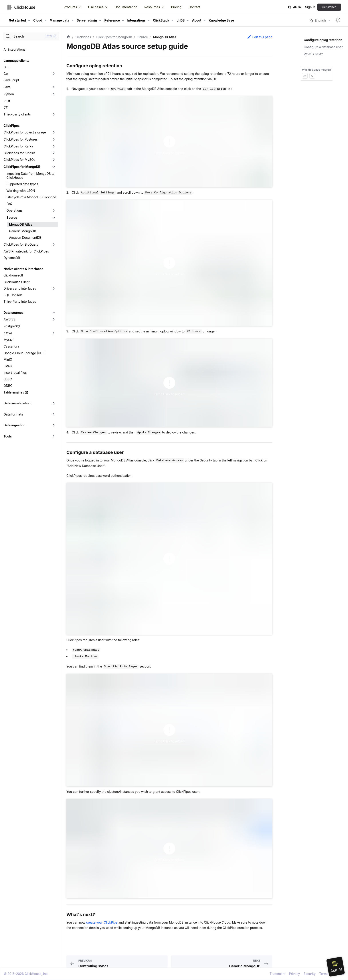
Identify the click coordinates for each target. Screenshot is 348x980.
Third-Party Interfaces (20, 301)
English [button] (317, 20)
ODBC (8, 386)
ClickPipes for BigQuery (21, 244)
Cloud (38, 20)
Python (9, 94)
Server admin (87, 20)
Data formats (13, 414)
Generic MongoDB (23, 231)
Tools (8, 436)
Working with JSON (21, 191)
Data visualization (17, 403)
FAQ (9, 204)
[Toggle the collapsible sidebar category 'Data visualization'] (54, 403)
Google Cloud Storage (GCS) (25, 353)
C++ (7, 67)
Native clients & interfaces (23, 269)
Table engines (16, 392)
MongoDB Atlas (21, 224)
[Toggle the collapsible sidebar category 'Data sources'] (54, 313)
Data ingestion (15, 425)
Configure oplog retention (323, 40)
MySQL (9, 340)
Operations (15, 210)
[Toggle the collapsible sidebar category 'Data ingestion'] (54, 425)
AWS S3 (9, 319)
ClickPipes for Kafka (18, 146)
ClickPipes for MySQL (20, 160)
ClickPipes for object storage (25, 132)
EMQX (8, 366)
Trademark (278, 974)
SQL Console (13, 295)
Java (7, 87)
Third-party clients (17, 114)
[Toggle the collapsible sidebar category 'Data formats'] (54, 414)
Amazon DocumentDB (25, 238)
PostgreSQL (12, 326)
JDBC (8, 379)
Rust (7, 101)
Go (6, 74)
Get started (329, 7)
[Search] (31, 36)
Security (309, 974)
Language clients (17, 61)
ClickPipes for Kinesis (19, 153)
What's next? (313, 54)
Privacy (294, 974)
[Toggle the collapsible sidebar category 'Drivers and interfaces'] (54, 288)
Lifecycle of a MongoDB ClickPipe (31, 197)
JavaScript (11, 80)
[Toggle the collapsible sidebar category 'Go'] (54, 74)
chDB (181, 20)
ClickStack (161, 20)
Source (12, 218)
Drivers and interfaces (20, 288)
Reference (112, 20)
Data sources (14, 313)
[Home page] (68, 37)
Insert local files (15, 373)
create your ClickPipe (102, 922)
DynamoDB (12, 258)
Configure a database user (323, 47)
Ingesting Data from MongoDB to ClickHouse (31, 176)
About (197, 20)
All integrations (14, 49)
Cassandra (11, 346)
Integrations (136, 20)
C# (6, 107)
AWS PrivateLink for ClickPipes (26, 251)
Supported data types (22, 184)
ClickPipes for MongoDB (22, 167)
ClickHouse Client (17, 282)
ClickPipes (12, 126)
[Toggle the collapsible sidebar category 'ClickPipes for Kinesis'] (54, 153)
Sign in (310, 7)
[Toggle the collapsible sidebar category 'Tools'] (54, 436)
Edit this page (260, 37)
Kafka (8, 333)
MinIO (8, 359)
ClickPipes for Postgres (21, 139)
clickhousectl (13, 275)
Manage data (60, 20)
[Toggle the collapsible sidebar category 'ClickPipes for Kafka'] (54, 146)
